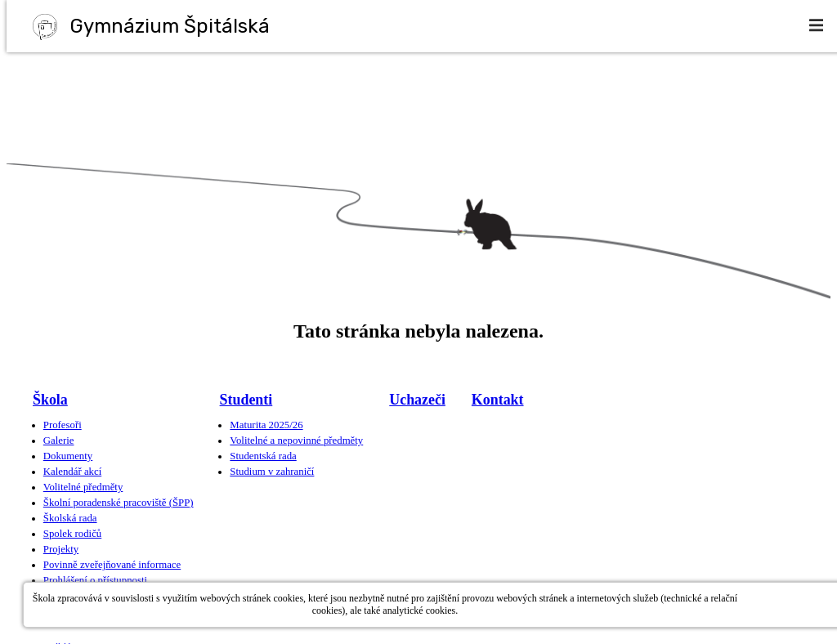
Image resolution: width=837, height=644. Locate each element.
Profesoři (63, 425)
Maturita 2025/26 (266, 425)
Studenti (246, 400)
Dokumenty (68, 456)
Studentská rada (263, 456)
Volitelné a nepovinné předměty (296, 441)
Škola (50, 400)
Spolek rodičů (72, 534)
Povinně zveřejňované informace (112, 565)
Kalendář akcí (72, 472)
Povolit (789, 604)
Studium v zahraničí (272, 472)
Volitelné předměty (83, 487)
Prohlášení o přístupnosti (95, 580)
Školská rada (70, 518)
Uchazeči (417, 400)
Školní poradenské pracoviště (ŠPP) (119, 503)
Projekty (61, 549)
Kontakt (498, 400)
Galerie (59, 441)
